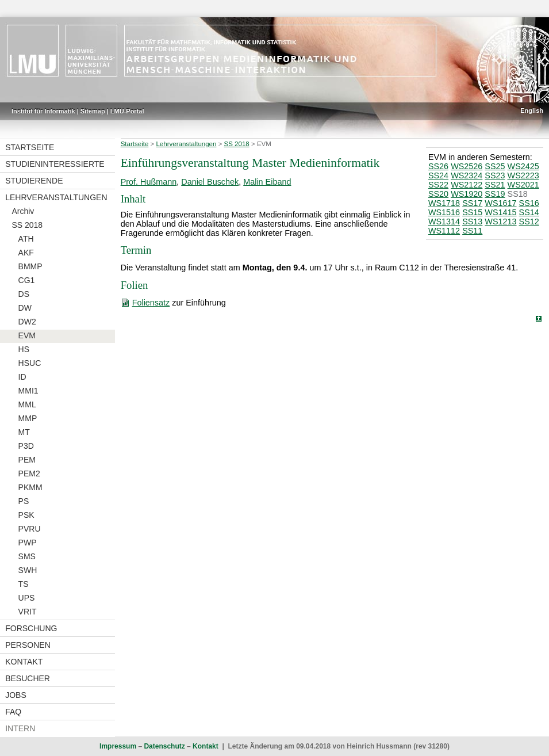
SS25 (495, 166)
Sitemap (93, 111)
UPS (27, 598)
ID (22, 377)
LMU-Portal (127, 111)
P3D (26, 446)
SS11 (472, 231)
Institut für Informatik (43, 111)
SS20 (438, 194)
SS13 (472, 222)
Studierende (34, 181)
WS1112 (444, 231)
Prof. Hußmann (149, 182)
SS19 (495, 194)
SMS (27, 556)
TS (24, 584)
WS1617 (500, 203)
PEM (27, 460)
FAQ (13, 712)
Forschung (31, 628)
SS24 (438, 175)
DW (25, 308)
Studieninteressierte (55, 164)
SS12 (529, 222)
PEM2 (29, 474)
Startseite (30, 147)
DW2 (27, 322)
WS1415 (500, 212)
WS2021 (523, 185)
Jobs (16, 695)
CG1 (27, 280)
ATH (26, 239)
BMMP (30, 266)
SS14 (529, 212)
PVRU (30, 529)
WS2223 (523, 175)
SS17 (472, 203)
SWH (28, 570)
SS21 (495, 185)
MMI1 (28, 391)
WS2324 (467, 175)
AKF (26, 253)
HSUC (30, 363)
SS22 (438, 185)
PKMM (30, 487)
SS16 (529, 203)
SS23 (495, 175)
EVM (27, 335)
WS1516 (444, 212)
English (532, 110)
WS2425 (523, 166)
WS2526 (467, 166)
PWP (28, 543)
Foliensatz (151, 303)
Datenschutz (164, 746)
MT (24, 432)
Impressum (118, 746)
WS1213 (500, 222)
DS (24, 294)
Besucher (28, 678)
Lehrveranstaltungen (56, 197)
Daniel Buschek (210, 182)
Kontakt (24, 662)
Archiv (23, 211)
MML (27, 404)
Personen (28, 645)
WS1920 (467, 194)
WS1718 (444, 203)
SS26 (438, 166)
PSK (26, 515)
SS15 (472, 212)
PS (24, 501)
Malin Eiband (267, 182)
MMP (28, 418)
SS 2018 (27, 225)
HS (24, 349)
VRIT (28, 612)
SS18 (518, 194)
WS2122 (467, 185)
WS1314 (444, 222)
